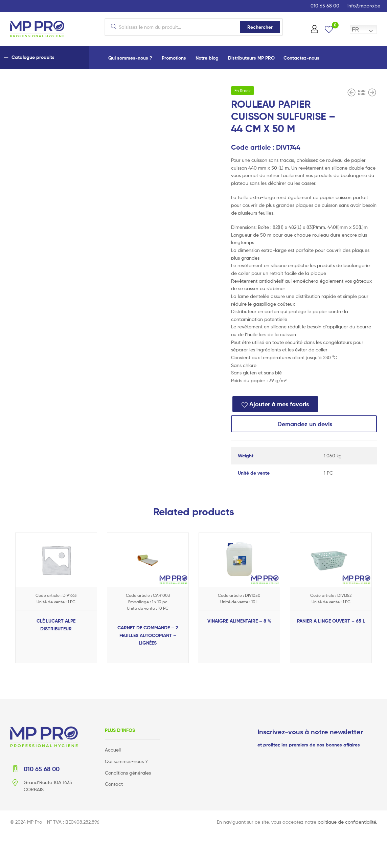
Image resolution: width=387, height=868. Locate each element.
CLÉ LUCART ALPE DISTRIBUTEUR (56, 625)
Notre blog (207, 58)
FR (355, 30)
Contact (114, 784)
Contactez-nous (301, 58)
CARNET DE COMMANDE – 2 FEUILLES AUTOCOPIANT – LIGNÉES (148, 635)
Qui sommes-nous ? (130, 58)
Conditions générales (128, 772)
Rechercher (260, 27)
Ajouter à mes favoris (279, 404)
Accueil (113, 750)
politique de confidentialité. (347, 821)
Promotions (174, 58)
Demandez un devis (304, 424)
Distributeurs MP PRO (251, 58)
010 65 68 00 (325, 6)
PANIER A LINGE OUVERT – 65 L (331, 621)
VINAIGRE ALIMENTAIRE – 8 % (239, 621)
